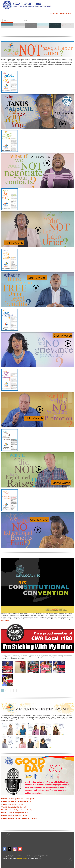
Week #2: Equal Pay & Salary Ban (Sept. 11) (16, 801)
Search (26, 20)
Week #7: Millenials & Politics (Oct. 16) (14, 816)
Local (4, 24)
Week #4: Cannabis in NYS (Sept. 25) (14, 807)
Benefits (16, 24)
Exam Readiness (54, 24)
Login (57, 13)
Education (41, 24)
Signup (62, 13)
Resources (68, 13)
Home (52, 13)
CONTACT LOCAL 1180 (66, 25)
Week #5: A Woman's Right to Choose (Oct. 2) (16, 810)
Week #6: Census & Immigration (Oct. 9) (15, 813)
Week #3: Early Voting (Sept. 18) (12, 804)
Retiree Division (31, 24)
